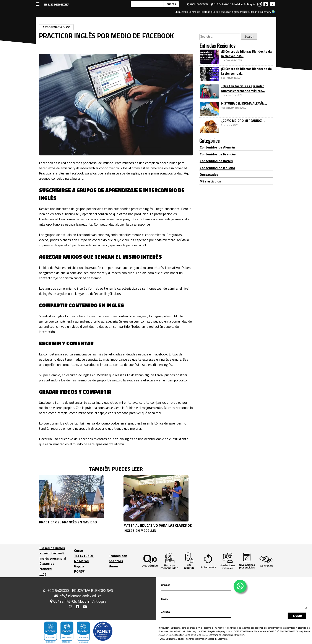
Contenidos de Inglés (216, 161)
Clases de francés (47, 566)
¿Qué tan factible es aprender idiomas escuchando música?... (243, 89)
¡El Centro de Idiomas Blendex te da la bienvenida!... (246, 54)
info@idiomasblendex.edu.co (78, 596)
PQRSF (79, 571)
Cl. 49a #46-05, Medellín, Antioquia (233, 4)
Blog (43, 574)
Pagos (79, 566)
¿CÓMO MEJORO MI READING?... (243, 121)
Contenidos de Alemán (217, 147)
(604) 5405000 (197, 4)
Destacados (209, 174)
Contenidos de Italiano (217, 168)
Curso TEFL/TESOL (84, 553)
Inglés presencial (53, 558)
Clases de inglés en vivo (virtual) (52, 550)
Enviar (297, 616)
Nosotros (81, 561)
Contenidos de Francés (218, 154)
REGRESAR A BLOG (56, 27)
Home (113, 566)
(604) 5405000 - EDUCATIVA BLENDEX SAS (77, 591)
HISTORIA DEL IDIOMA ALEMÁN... (244, 103)
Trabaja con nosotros (118, 558)
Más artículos (210, 181)
